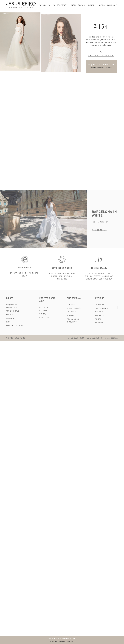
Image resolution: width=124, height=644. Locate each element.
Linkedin (99, 325)
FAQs (8, 324)
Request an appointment (101, 65)
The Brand (72, 314)
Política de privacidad (90, 340)
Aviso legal (73, 340)
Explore (100, 301)
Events (10, 317)
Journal (71, 307)
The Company (74, 301)
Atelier (71, 318)
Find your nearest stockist (101, 68)
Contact (10, 321)
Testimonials (102, 311)
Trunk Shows (13, 313)
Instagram (100, 314)
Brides (10, 301)
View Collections (15, 328)
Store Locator (74, 311)
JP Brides (100, 307)
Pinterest (100, 318)
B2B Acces (44, 320)
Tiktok (98, 321)
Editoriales (44, 5)
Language (112, 5)
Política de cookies (110, 340)
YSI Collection (60, 5)
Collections (29, 5)
